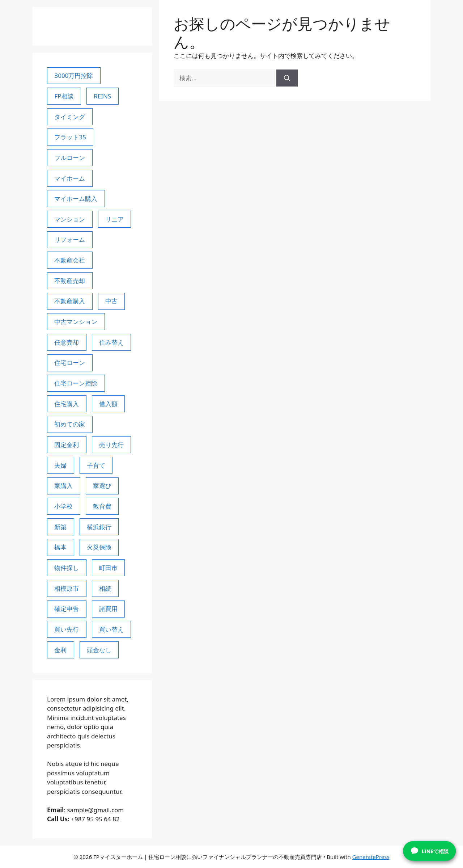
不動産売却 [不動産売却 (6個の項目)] (70, 281)
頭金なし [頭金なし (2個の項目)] (99, 650)
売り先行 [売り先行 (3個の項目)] (111, 445)
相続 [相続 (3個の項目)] (105, 588)
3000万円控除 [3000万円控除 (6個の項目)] (74, 75)
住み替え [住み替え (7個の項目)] (111, 342)
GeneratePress (371, 857)
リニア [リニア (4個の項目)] (114, 219)
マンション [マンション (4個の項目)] (70, 219)
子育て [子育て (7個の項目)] (96, 465)
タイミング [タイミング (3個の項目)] (70, 117)
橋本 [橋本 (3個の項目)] (60, 547)
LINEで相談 (430, 851)
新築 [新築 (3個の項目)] (60, 527)
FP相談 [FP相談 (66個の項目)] (64, 96)
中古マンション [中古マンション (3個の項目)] (76, 322)
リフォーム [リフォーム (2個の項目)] (70, 239)
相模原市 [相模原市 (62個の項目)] (67, 588)
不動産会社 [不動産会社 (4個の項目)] (70, 260)
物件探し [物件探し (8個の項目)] (67, 568)
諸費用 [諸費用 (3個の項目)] (108, 609)
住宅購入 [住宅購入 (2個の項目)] (67, 404)
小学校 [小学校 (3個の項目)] (63, 506)
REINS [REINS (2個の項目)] (102, 96)
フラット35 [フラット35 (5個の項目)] (70, 137)
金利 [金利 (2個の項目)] (60, 650)
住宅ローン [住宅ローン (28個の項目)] (70, 363)
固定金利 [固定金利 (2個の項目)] (67, 445)
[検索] (287, 78)
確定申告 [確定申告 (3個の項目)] (67, 609)
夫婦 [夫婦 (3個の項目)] (60, 465)
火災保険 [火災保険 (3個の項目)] (99, 547)
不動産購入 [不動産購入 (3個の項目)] (70, 301)
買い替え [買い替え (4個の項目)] (111, 629)
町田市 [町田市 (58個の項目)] (108, 568)
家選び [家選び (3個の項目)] (102, 486)
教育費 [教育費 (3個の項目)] (102, 506)
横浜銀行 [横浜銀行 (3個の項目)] (99, 527)
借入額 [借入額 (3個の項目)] (108, 404)
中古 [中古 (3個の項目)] (111, 301)
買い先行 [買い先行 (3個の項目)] (67, 629)
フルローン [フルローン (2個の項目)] (70, 158)
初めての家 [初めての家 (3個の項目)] (70, 424)
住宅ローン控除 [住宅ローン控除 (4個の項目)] (76, 383)
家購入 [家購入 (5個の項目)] (63, 486)
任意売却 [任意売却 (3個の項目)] (67, 342)
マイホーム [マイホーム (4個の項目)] (70, 178)
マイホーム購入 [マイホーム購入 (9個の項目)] (76, 199)
